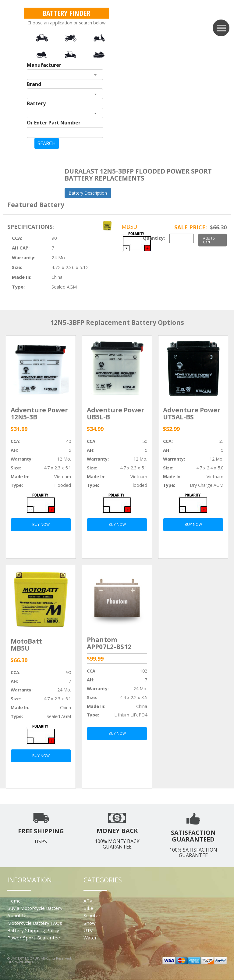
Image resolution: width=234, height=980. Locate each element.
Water (90, 938)
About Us (18, 915)
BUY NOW (41, 524)
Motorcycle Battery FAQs (35, 923)
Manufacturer (44, 65)
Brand (34, 84)
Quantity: (154, 238)
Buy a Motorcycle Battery (35, 908)
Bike (88, 908)
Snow (90, 923)
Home (14, 901)
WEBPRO (26, 962)
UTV (88, 930)
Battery (36, 103)
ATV (88, 901)
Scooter (92, 915)
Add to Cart (209, 240)
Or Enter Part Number (54, 123)
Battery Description (88, 193)
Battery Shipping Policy (33, 930)
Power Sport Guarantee (34, 938)
